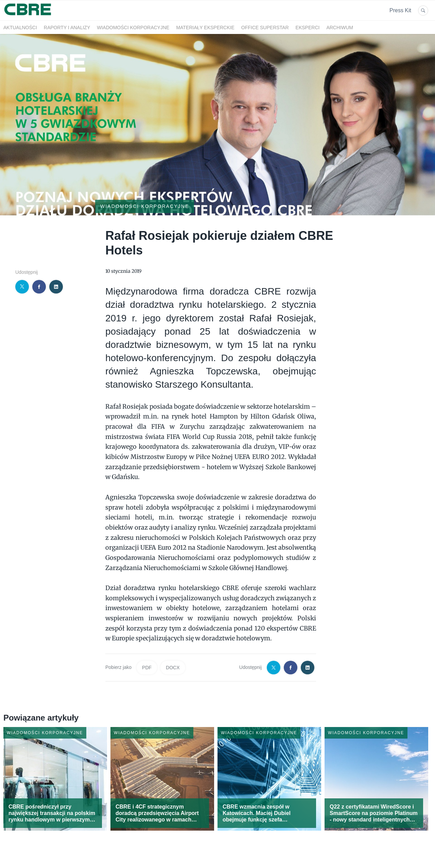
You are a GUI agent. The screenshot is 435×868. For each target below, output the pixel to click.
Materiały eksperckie (205, 28)
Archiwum (340, 28)
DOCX (173, 668)
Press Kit (400, 10)
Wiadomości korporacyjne (133, 28)
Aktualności (20, 28)
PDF (147, 668)
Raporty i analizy (67, 28)
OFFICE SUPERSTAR (265, 28)
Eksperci (308, 28)
